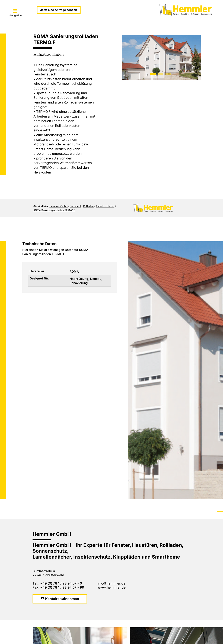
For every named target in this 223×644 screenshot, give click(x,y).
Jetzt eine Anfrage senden (59, 10)
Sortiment (75, 206)
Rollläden (88, 206)
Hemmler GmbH (58, 206)
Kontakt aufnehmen (62, 599)
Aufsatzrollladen (105, 206)
